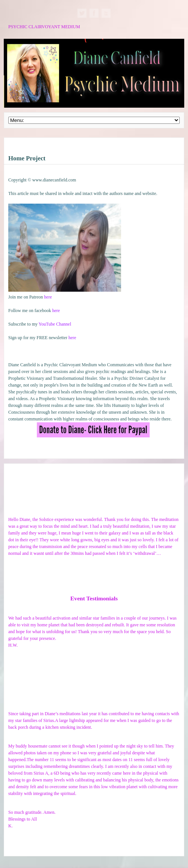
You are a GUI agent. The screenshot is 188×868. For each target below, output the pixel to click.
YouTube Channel (55, 324)
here (48, 297)
